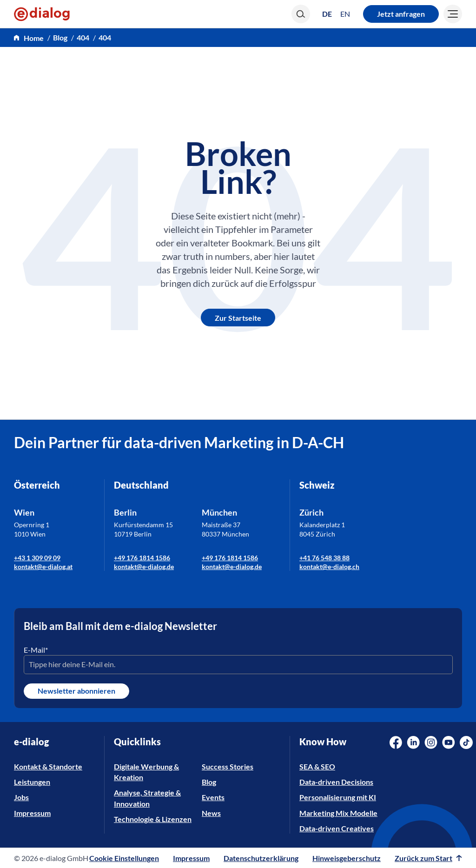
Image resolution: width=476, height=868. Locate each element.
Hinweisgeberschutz (347, 858)
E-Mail (36, 650)
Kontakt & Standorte (48, 766)
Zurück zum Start (428, 858)
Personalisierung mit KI (338, 797)
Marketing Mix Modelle (338, 813)
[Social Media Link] (396, 742)
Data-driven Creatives (337, 828)
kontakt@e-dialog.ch (329, 567)
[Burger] (453, 14)
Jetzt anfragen (401, 14)
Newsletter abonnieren (76, 691)
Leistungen (32, 782)
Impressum (32, 813)
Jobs (21, 797)
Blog (60, 37)
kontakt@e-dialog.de (144, 567)
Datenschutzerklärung (261, 858)
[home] (29, 38)
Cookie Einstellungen (124, 858)
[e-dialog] (42, 14)
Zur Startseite (238, 318)
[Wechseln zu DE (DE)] (327, 14)
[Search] (301, 14)
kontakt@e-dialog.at (43, 567)
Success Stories (228, 766)
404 (83, 37)
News (211, 813)
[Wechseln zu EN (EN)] (345, 14)
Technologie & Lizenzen (153, 819)
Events (213, 797)
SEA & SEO (317, 766)
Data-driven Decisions (336, 782)
